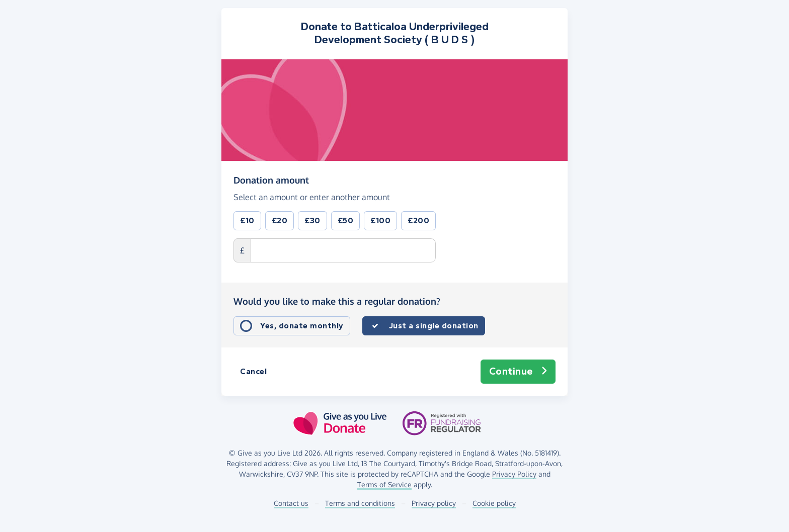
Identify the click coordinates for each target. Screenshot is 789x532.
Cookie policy (494, 503)
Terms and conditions (360, 503)
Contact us (291, 503)
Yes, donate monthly (302, 326)
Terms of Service (384, 484)
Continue (518, 372)
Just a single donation (434, 326)
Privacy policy (434, 503)
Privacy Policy (514, 474)
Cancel (253, 371)
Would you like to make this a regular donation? (337, 301)
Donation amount (271, 180)
